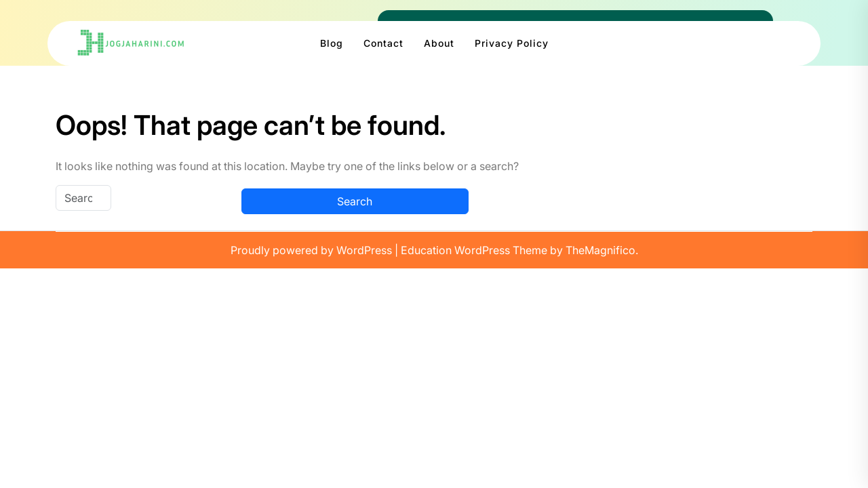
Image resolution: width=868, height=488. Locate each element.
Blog (332, 43)
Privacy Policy (512, 43)
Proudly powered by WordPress (313, 250)
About (439, 43)
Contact (383, 43)
